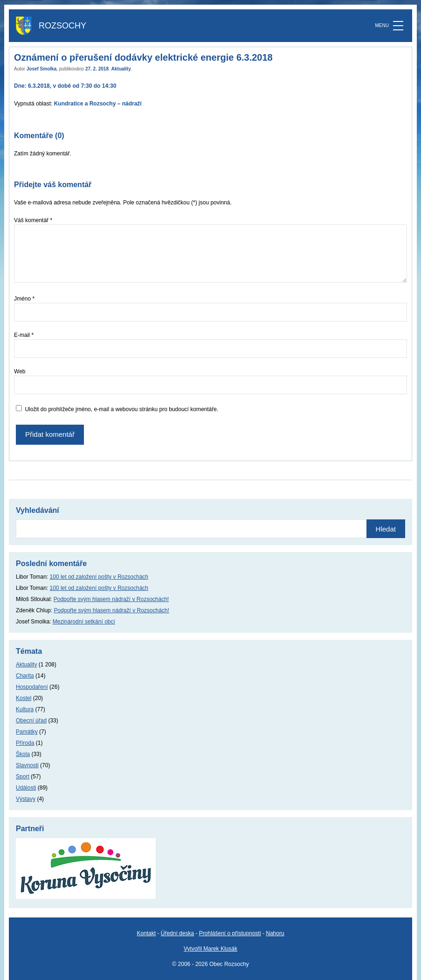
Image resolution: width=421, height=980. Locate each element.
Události (26, 788)
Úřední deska (177, 933)
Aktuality (121, 69)
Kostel (24, 698)
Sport (23, 777)
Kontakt (146, 933)
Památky (27, 732)
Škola (23, 754)
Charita (25, 676)
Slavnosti (27, 765)
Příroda (25, 743)
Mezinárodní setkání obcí (84, 622)
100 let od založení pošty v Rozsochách (99, 577)
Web (20, 371)
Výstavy (26, 799)
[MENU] (398, 26)
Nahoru (275, 933)
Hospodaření (32, 687)
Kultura (25, 709)
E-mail (24, 335)
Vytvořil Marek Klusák (210, 949)
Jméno (24, 299)
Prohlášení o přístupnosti (230, 933)
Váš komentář (33, 220)
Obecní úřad (31, 721)
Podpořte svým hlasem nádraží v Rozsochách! (111, 599)
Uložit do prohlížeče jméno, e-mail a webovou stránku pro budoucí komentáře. (121, 409)
